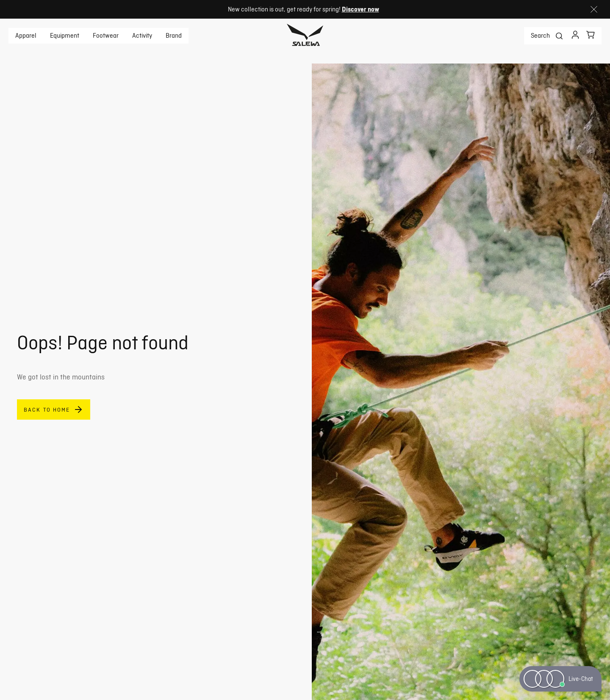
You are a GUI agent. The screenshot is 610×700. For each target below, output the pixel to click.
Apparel (26, 36)
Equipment (65, 36)
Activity (142, 36)
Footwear (106, 36)
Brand (174, 36)
